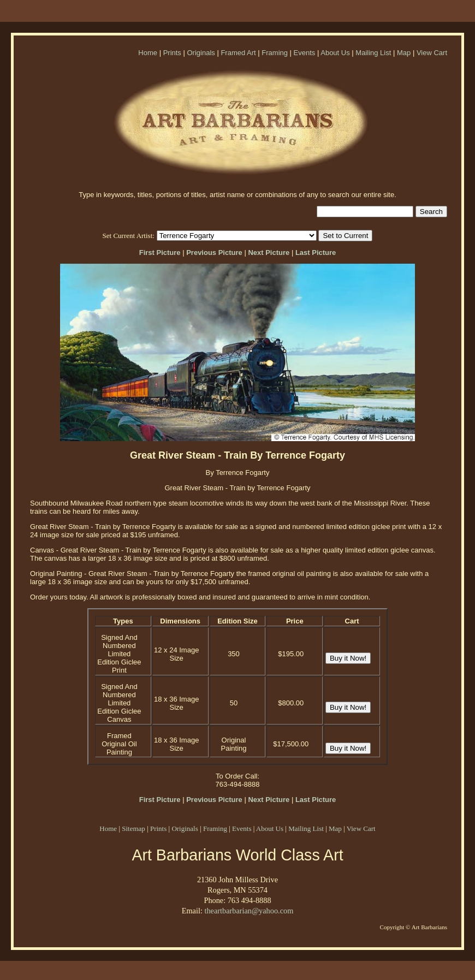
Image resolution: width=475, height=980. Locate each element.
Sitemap (133, 828)
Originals (201, 53)
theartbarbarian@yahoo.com (249, 911)
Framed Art (238, 53)
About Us (335, 53)
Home (148, 53)
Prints (172, 53)
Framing (275, 53)
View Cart (432, 53)
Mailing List (373, 53)
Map (404, 53)
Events (305, 53)
